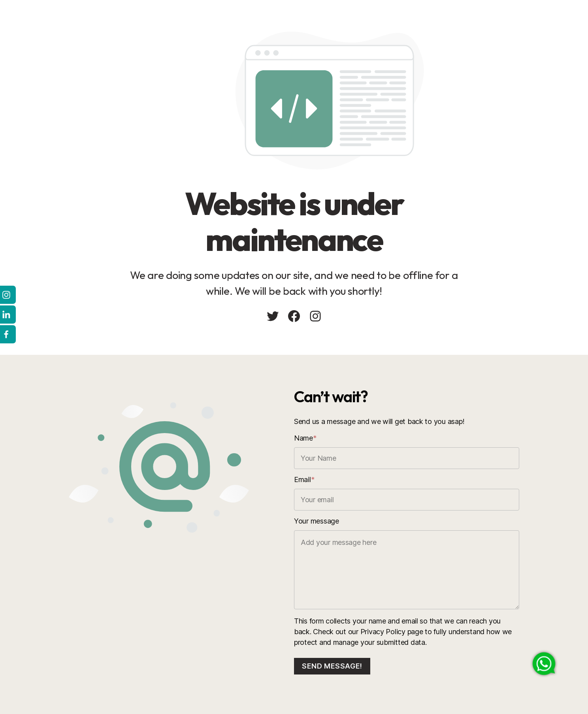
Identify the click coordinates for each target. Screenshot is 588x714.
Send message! (332, 666)
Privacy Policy (383, 632)
